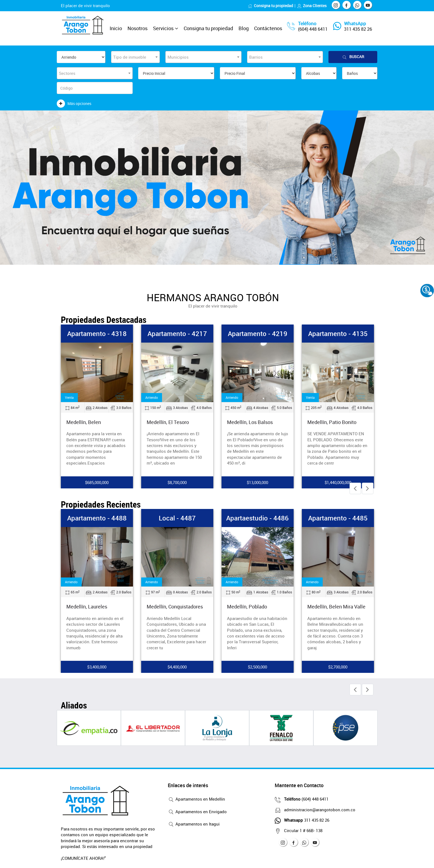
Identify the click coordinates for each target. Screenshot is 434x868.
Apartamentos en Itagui (194, 824)
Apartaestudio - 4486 (257, 518)
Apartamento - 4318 (97, 334)
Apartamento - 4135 (338, 334)
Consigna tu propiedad (270, 6)
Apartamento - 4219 (258, 334)
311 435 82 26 (358, 29)
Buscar (353, 57)
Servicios (163, 28)
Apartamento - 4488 (97, 518)
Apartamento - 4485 (338, 518)
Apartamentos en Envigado (197, 812)
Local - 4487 (177, 518)
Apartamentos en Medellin (196, 799)
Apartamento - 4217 (177, 334)
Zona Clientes (312, 6)
